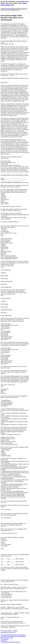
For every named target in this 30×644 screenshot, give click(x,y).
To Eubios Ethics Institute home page (10, 642)
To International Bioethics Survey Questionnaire (13, 635)
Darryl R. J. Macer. (10, 8)
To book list (4, 641)
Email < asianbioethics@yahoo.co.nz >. (9, 631)
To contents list (5, 639)
